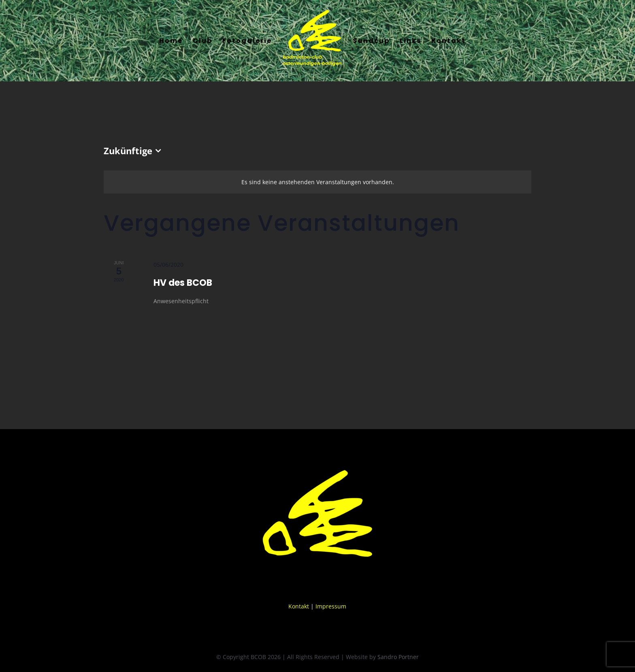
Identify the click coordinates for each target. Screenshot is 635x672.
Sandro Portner (398, 657)
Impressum (331, 606)
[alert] (317, 182)
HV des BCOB (183, 283)
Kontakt (299, 606)
